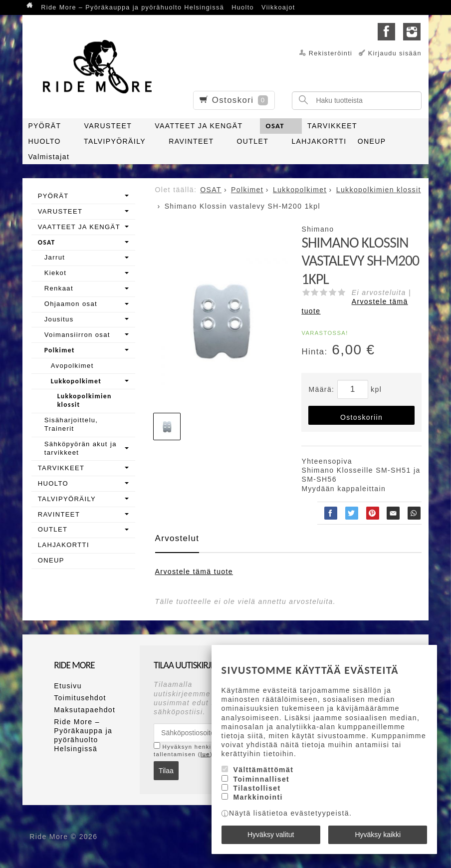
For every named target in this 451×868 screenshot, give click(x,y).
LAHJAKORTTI (319, 141)
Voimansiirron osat (77, 335)
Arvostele (194, 572)
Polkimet (60, 350)
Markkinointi (258, 797)
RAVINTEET (191, 141)
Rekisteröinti (331, 53)
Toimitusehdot (80, 698)
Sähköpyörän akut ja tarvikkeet (81, 448)
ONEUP (372, 141)
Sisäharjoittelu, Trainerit (71, 424)
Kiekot (56, 273)
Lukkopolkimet (76, 381)
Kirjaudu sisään (395, 53)
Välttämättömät (263, 770)
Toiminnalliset (261, 779)
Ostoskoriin (361, 417)
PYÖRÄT (44, 126)
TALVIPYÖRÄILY (115, 141)
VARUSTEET (108, 126)
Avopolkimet (72, 366)
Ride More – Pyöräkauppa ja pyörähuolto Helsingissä (132, 7)
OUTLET (253, 141)
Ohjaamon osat (71, 304)
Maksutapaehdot (85, 710)
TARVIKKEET (332, 126)
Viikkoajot (278, 7)
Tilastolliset (257, 788)
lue (205, 754)
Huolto (243, 7)
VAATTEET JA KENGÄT (199, 126)
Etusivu (68, 686)
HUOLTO (44, 141)
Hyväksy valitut (271, 835)
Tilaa (166, 771)
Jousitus (59, 319)
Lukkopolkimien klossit (85, 400)
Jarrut (55, 257)
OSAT (275, 126)
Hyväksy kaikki (378, 835)
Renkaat (59, 288)
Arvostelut (177, 538)
